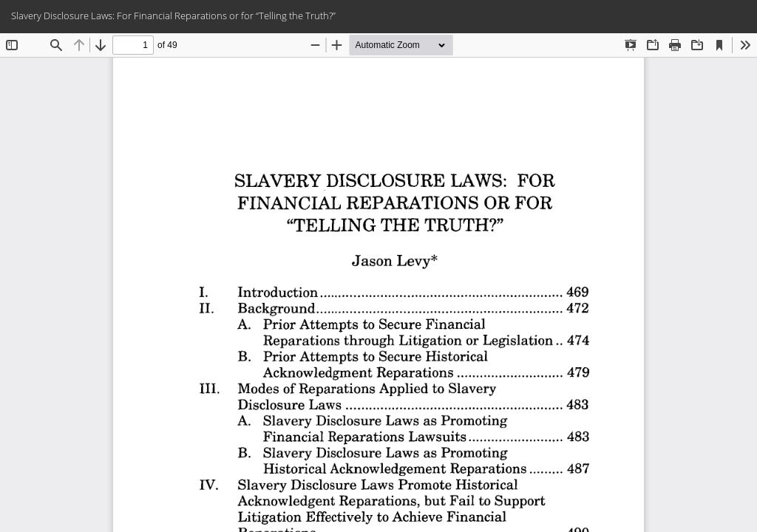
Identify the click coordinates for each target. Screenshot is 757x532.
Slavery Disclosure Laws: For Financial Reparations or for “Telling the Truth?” (173, 16)
